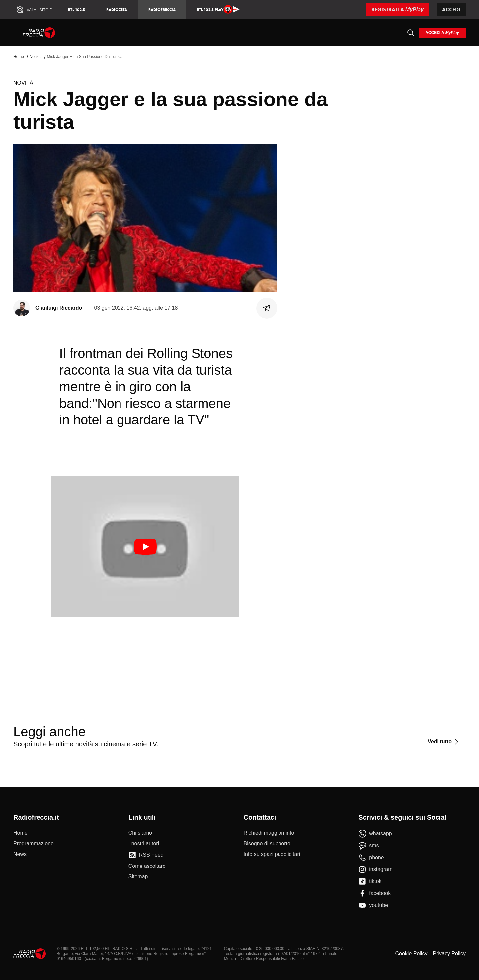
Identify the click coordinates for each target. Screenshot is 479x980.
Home (19, 57)
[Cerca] (411, 33)
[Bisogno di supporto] (267, 844)
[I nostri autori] (144, 844)
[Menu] (17, 33)
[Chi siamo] (140, 833)
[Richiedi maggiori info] (269, 833)
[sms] (369, 846)
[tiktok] (370, 881)
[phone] (371, 858)
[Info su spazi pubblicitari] (272, 854)
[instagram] (375, 869)
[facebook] (375, 893)
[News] (20, 854)
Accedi (451, 9)
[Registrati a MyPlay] (398, 10)
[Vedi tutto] (444, 742)
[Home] (39, 33)
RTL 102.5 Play (218, 9)
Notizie (35, 57)
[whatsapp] (375, 834)
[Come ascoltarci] (148, 866)
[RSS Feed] (146, 855)
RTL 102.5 (77, 9)
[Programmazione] (34, 844)
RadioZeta (117, 9)
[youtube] (373, 905)
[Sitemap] (138, 877)
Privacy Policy (449, 954)
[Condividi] (267, 308)
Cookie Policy (411, 954)
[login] (442, 33)
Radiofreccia (162, 9)
